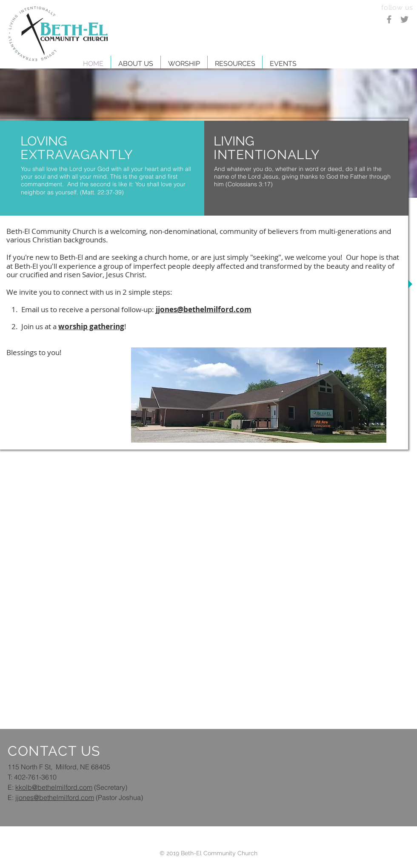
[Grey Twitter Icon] (404, 19)
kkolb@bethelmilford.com (54, 787)
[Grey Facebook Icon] (389, 19)
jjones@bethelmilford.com (55, 797)
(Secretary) (110, 787)
